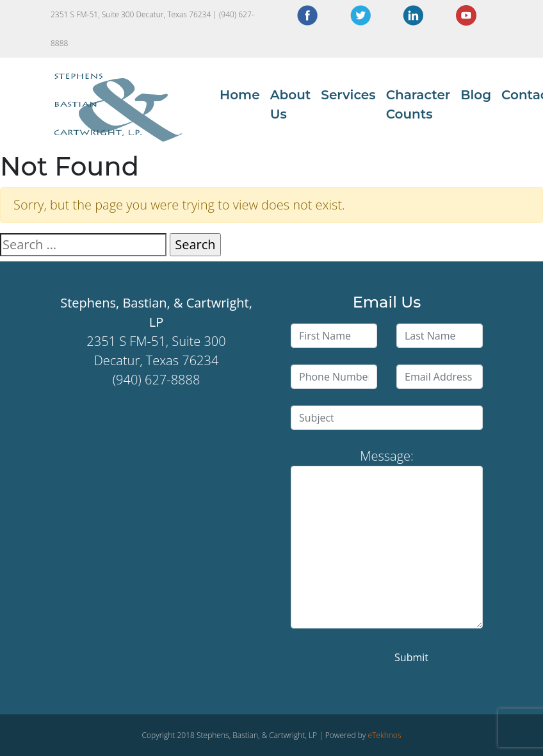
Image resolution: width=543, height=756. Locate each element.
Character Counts (418, 104)
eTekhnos (384, 735)
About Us (291, 104)
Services (348, 95)
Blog (476, 95)
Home (240, 95)
